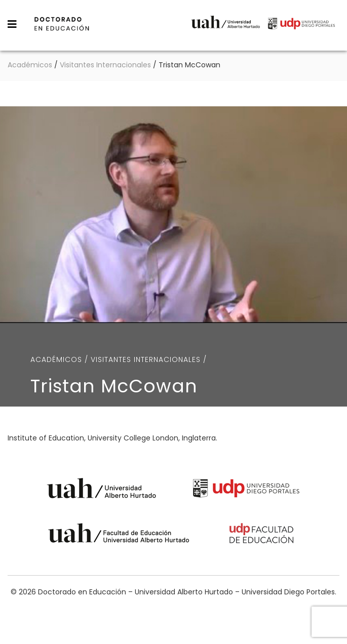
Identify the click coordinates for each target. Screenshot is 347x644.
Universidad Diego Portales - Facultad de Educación (262, 535)
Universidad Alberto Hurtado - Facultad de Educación (119, 535)
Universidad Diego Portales (301, 25)
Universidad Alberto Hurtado (225, 25)
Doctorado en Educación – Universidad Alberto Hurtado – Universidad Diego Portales (85, 24)
